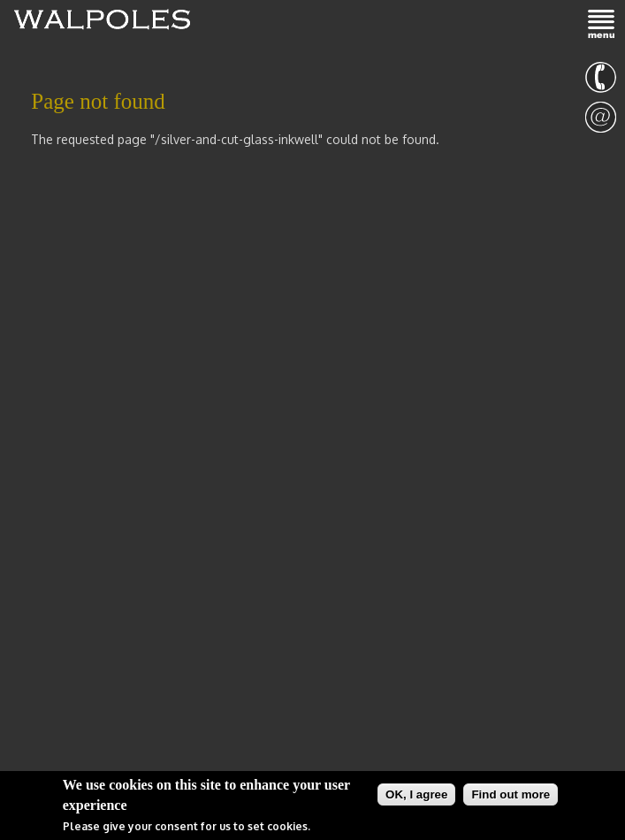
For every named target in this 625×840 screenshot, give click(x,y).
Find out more (511, 795)
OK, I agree (416, 795)
